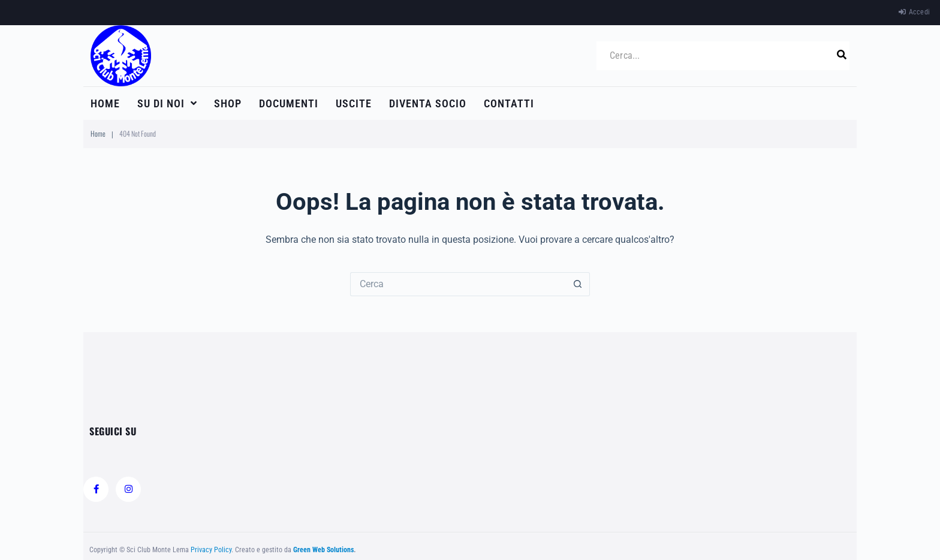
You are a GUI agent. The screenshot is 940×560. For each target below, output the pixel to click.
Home (98, 133)
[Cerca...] (718, 56)
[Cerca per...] (458, 284)
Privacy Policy (211, 550)
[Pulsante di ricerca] (578, 284)
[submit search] (842, 55)
